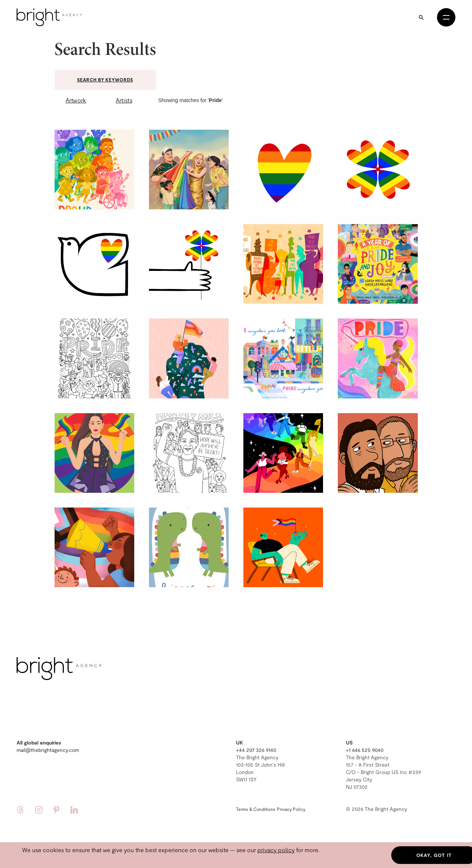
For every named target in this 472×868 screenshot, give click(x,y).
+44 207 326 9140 (256, 750)
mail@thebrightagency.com (48, 750)
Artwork (76, 100)
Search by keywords (105, 80)
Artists (124, 100)
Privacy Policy (291, 809)
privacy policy (276, 850)
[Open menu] (446, 17)
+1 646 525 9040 (365, 750)
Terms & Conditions (256, 809)
